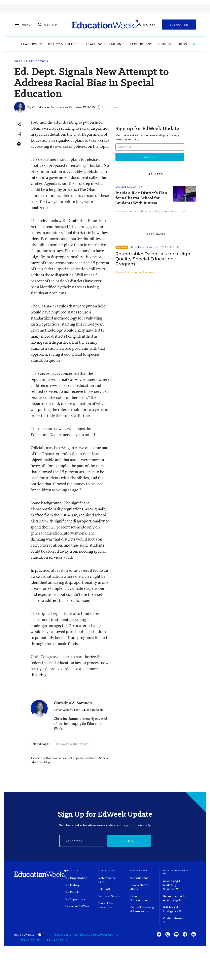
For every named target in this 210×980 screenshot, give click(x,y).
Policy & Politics (64, 44)
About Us (71, 870)
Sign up (129, 841)
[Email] (82, 841)
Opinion (165, 44)
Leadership (32, 44)
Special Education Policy (72, 744)
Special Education (31, 61)
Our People (72, 892)
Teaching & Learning (105, 44)
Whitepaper (170, 247)
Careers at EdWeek (77, 906)
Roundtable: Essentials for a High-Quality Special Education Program (154, 259)
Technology (141, 44)
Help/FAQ (104, 889)
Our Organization (76, 878)
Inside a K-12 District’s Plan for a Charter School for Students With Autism (141, 198)
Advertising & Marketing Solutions (172, 885)
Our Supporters (75, 899)
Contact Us (106, 870)
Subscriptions (139, 878)
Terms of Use (30, 940)
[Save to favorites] (19, 134)
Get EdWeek (139, 870)
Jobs (183, 44)
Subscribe (179, 25)
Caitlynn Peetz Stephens (131, 211)
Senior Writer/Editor (67, 710)
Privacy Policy (58, 940)
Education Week (92, 710)
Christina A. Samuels (48, 107)
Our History (72, 885)
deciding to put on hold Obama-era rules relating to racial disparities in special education (70, 128)
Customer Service (109, 896)
